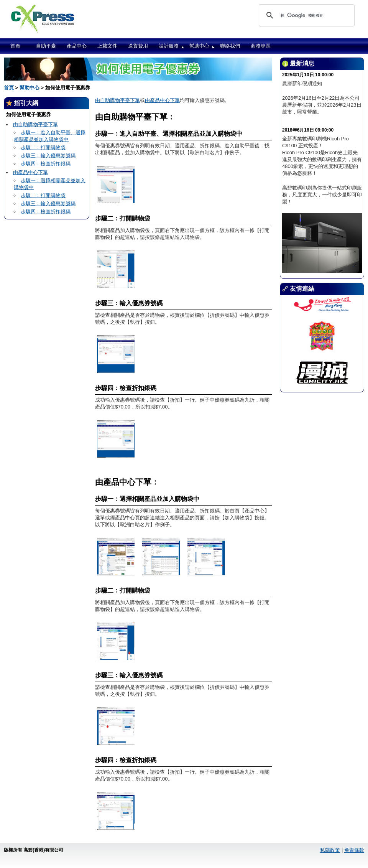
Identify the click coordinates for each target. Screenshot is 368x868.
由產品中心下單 (30, 172)
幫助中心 (199, 46)
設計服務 (169, 46)
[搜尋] (306, 15)
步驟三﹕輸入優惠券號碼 (48, 156)
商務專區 (261, 46)
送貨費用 (138, 46)
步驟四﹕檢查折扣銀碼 (46, 164)
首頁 (15, 46)
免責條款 (354, 850)
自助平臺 (46, 46)
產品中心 (77, 46)
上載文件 (107, 46)
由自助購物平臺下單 (35, 124)
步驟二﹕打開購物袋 (43, 147)
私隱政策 (330, 850)
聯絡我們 (230, 46)
